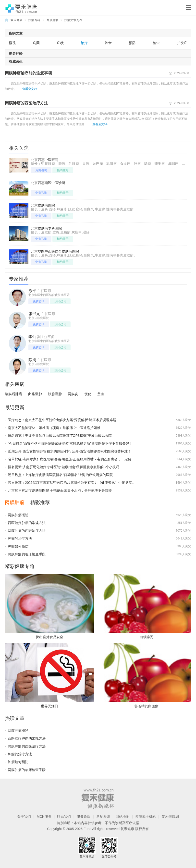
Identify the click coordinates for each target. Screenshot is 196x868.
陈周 (32, 360)
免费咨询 (41, 170)
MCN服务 (44, 817)
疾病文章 (16, 33)
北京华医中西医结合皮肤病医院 (55, 251)
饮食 (108, 43)
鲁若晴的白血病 (147, 706)
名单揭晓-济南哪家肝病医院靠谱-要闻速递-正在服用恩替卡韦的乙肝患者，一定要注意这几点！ (80, 459)
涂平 (32, 291)
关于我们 (24, 817)
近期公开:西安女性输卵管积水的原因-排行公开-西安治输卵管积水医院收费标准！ (69, 451)
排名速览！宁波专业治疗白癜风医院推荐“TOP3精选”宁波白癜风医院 (60, 436)
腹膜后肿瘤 (13, 394)
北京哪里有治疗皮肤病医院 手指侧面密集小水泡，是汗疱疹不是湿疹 (60, 490)
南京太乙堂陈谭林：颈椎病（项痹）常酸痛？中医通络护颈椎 (54, 428)
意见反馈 (103, 817)
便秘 (88, 394)
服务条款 (84, 817)
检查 (156, 43)
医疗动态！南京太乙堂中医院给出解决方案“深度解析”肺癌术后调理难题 (62, 420)
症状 (60, 43)
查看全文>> (30, 89)
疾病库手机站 (146, 817)
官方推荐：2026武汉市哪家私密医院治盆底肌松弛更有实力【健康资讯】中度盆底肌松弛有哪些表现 (84, 483)
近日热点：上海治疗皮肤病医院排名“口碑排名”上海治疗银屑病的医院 (60, 475)
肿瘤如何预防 (18, 546)
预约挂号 (63, 170)
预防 (132, 43)
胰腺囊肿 (55, 394)
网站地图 (122, 817)
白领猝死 (147, 637)
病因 (36, 43)
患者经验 (16, 54)
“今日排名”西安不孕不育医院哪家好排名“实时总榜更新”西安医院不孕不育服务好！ (70, 443)
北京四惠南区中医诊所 (48, 183)
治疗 (84, 43)
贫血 (101, 394)
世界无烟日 (49, 706)
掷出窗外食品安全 (49, 637)
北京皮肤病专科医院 (46, 228)
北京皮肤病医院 (43, 205)
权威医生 (16, 61)
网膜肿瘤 (52, 20)
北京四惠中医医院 (45, 160)
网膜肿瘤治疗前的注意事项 (28, 73)
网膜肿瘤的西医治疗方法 (26, 103)
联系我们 (64, 817)
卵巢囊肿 (35, 394)
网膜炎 (73, 394)
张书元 (34, 314)
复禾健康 (16, 20)
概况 (12, 43)
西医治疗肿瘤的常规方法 (27, 523)
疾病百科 (34, 20)
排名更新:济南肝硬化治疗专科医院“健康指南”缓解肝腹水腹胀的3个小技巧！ (65, 467)
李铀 (32, 337)
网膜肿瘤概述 (18, 515)
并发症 (182, 43)
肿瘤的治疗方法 (20, 538)
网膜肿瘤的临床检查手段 (27, 554)
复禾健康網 (170, 817)
